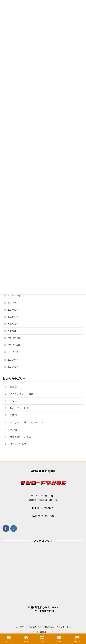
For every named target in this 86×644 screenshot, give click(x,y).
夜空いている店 (15, 444)
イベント (70, 627)
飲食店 (11, 387)
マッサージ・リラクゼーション (24, 422)
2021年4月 (13, 360)
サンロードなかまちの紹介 (31, 627)
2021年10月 (14, 345)
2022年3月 (13, 324)
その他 (11, 430)
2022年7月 (13, 317)
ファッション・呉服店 (19, 394)
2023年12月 (14, 295)
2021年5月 (13, 352)
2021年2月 (13, 367)
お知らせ (60, 627)
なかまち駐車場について (43, 632)
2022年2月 (13, 331)
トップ (15, 627)
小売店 (11, 401)
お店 (42, 639)
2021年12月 (14, 338)
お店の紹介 (50, 627)
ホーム (26, 639)
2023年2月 (13, 310)
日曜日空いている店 (18, 437)
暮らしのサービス (16, 408)
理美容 (11, 415)
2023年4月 (13, 303)
